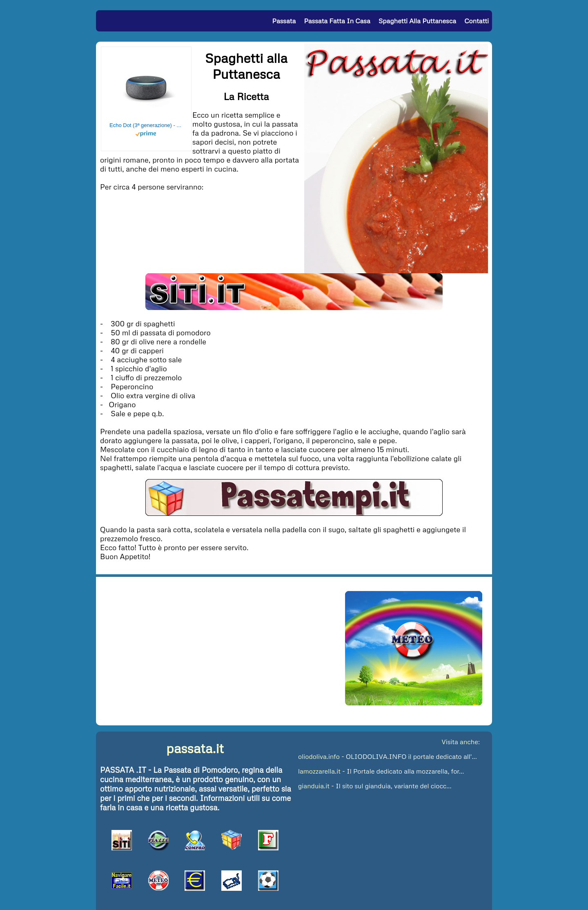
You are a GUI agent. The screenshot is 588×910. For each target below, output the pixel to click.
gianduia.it (314, 786)
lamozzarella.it (319, 771)
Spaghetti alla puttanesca (417, 21)
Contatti (477, 21)
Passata (284, 21)
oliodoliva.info (319, 756)
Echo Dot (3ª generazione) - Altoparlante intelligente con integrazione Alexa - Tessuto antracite (146, 125)
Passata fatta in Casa (337, 21)
